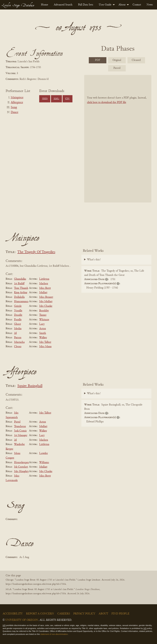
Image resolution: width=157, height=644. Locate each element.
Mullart (43, 293)
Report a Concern (40, 614)
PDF (98, 60)
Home (45, 5)
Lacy (42, 324)
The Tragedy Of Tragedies (36, 252)
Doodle (18, 315)
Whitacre (44, 320)
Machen (44, 284)
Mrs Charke (46, 306)
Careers (64, 614)
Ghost (17, 324)
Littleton (44, 279)
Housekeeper (21, 462)
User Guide (105, 5)
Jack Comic (20, 431)
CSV (67, 99)
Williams (44, 462)
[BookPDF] (118, 139)
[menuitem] (45, 5)
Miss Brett (45, 288)
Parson (18, 338)
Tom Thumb (21, 288)
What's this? (94, 260)
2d (15, 333)
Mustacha (19, 342)
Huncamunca (21, 302)
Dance (15, 112)
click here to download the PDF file (107, 102)
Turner (43, 315)
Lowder (44, 453)
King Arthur (21, 293)
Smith (43, 333)
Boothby (44, 311)
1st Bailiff (19, 284)
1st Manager (21, 435)
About (122, 5)
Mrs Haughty (21, 471)
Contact (137, 5)
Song (14, 107)
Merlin (18, 329)
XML (56, 99)
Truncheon (20, 426)
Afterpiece (17, 103)
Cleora (18, 347)
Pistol (17, 422)
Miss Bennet (46, 297)
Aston (43, 329)
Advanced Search (63, 5)
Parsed (117, 68)
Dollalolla (19, 297)
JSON (45, 99)
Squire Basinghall (30, 386)
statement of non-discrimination (54, 634)
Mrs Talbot (45, 342)
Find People (120, 614)
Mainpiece (17, 98)
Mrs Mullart (46, 302)
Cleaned (136, 60)
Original (117, 60)
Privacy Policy (84, 614)
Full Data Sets (86, 5)
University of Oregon (22, 620)
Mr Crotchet (21, 467)
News (150, 5)
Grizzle (18, 306)
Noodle (18, 311)
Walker (43, 338)
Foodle (18, 320)
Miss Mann (45, 347)
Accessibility (13, 614)
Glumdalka (20, 279)
